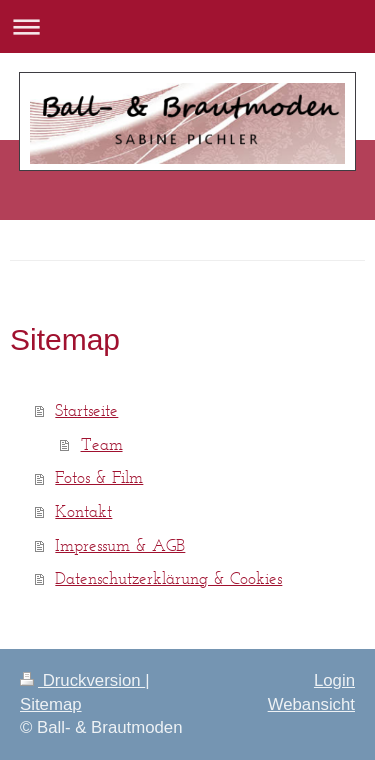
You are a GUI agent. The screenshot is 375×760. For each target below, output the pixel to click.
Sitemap (51, 704)
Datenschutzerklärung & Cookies (168, 578)
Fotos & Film (99, 477)
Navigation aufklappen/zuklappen (187, 26)
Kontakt (83, 511)
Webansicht (311, 704)
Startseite (86, 410)
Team (102, 444)
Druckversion (82, 680)
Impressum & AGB (120, 545)
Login (334, 680)
